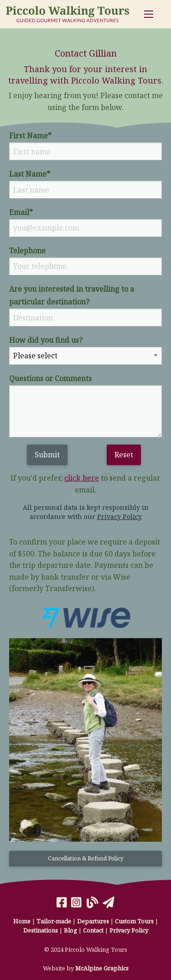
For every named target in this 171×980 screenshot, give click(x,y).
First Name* (30, 136)
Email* (21, 212)
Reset (124, 455)
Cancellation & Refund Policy (86, 858)
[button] (85, 862)
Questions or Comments (50, 378)
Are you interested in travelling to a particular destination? (72, 296)
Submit (47, 455)
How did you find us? (46, 340)
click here (82, 478)
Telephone (27, 251)
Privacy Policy (119, 516)
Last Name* (30, 174)
